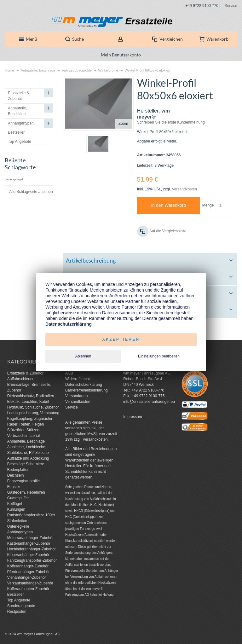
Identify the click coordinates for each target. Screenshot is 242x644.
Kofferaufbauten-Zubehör (28, 589)
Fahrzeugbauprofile (23, 481)
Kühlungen (16, 509)
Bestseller (16, 595)
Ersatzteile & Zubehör (25, 373)
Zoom (123, 124)
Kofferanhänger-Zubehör (28, 566)
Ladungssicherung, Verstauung (33, 413)
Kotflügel (15, 504)
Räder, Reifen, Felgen (26, 424)
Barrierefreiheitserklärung (86, 390)
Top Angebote (19, 600)
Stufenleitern (18, 521)
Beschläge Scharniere (26, 464)
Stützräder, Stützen (23, 430)
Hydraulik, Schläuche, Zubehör (33, 407)
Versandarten (76, 396)
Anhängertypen (20, 532)
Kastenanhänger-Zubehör (29, 543)
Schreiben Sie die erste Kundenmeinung (171, 122)
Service (231, 6)
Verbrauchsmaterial (23, 436)
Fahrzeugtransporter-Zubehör (32, 560)
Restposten (17, 612)
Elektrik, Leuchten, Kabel (28, 402)
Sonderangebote (21, 606)
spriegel (18, 179)
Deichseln (16, 475)
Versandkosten (184, 189)
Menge (208, 205)
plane (8, 179)
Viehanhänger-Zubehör (27, 577)
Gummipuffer (18, 498)
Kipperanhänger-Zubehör (28, 555)
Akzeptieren (121, 339)
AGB (69, 373)
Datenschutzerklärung (84, 385)
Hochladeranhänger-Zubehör (32, 549)
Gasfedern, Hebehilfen (26, 492)
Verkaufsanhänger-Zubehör (30, 583)
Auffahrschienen (21, 379)
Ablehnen (83, 356)
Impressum (133, 417)
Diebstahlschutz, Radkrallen (31, 396)
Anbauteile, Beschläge (26, 441)
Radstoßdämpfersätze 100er (31, 515)
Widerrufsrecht (78, 379)
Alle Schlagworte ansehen (31, 192)
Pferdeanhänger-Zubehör (29, 572)
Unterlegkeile (18, 526)
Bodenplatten (18, 470)
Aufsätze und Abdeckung (28, 458)
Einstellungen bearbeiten (159, 356)
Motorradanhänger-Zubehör (30, 538)
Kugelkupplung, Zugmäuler (30, 419)
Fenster (14, 487)
